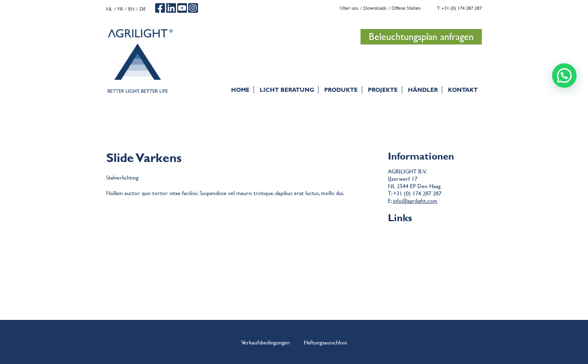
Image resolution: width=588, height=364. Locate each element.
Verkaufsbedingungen (266, 342)
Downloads (375, 8)
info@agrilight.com (415, 200)
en (131, 9)
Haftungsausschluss (435, 243)
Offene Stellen (406, 8)
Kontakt (463, 90)
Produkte (341, 90)
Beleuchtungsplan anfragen (421, 37)
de (143, 9)
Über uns (349, 8)
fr (120, 9)
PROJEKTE (383, 90)
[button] (564, 75)
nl (109, 9)
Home (240, 90)
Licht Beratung (287, 90)
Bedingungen (435, 235)
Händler (423, 90)
